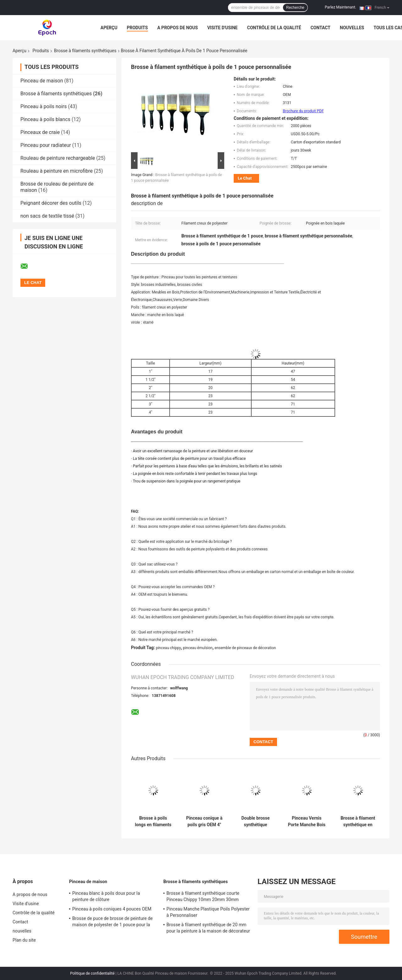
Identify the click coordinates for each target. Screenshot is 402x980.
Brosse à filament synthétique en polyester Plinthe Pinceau (358, 821)
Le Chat (245, 178)
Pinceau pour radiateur (46, 145)
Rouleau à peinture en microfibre (57, 171)
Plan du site (24, 940)
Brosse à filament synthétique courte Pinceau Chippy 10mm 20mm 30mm (203, 896)
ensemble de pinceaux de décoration (245, 648)
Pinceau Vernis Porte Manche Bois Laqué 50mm (307, 821)
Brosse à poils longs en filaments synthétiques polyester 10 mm (153, 821)
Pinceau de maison (42, 81)
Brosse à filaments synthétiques (85, 51)
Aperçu (109, 28)
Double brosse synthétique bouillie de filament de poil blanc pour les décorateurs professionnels (255, 821)
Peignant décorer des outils (51, 203)
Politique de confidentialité (92, 973)
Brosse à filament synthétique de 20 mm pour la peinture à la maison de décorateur (208, 928)
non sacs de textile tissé (47, 216)
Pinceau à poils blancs (45, 119)
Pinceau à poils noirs (44, 106)
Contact (321, 28)
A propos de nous (178, 28)
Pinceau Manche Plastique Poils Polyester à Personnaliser (208, 912)
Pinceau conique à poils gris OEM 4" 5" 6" (204, 821)
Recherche (295, 8)
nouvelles (352, 28)
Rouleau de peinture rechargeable (58, 158)
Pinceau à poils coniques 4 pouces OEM (112, 909)
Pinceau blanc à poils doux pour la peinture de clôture (106, 896)
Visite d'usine (223, 28)
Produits (137, 28)
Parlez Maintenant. (340, 7)
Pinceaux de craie (40, 132)
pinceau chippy (168, 648)
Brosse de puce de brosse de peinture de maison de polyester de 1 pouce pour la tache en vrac (112, 922)
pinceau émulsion (198, 648)
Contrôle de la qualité (274, 28)
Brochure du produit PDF (303, 111)
